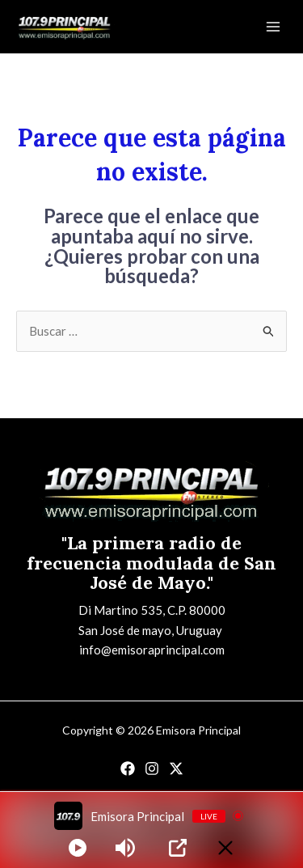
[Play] (78, 848)
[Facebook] (128, 768)
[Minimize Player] (225, 848)
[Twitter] (176, 768)
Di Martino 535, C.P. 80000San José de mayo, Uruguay (152, 620)
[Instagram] (152, 768)
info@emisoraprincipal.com (152, 650)
